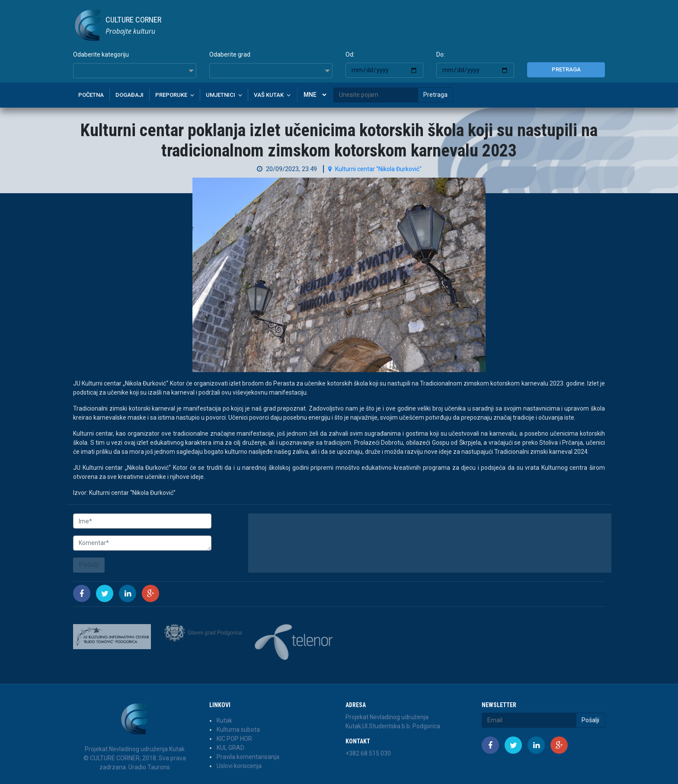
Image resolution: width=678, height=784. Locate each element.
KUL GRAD (230, 748)
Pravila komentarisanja (248, 757)
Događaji (130, 95)
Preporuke (171, 95)
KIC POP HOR (234, 739)
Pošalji (89, 565)
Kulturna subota (238, 730)
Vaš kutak (269, 95)
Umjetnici (221, 95)
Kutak (224, 720)
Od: (350, 54)
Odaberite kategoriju (101, 54)
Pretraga (566, 69)
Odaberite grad (230, 54)
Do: (441, 54)
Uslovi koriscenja (239, 766)
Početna (91, 95)
